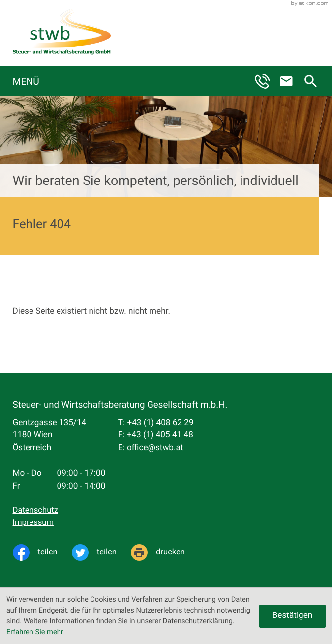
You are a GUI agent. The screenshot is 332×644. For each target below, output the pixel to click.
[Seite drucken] (165, 552)
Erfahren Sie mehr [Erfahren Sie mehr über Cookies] (35, 632)
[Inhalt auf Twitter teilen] (101, 552)
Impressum (33, 523)
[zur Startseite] (62, 33)
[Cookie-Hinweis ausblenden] (292, 616)
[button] (266, 81)
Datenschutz (35, 510)
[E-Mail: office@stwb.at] (290, 81)
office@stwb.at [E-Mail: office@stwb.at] (155, 448)
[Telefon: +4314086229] (160, 423)
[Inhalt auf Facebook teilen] (42, 552)
